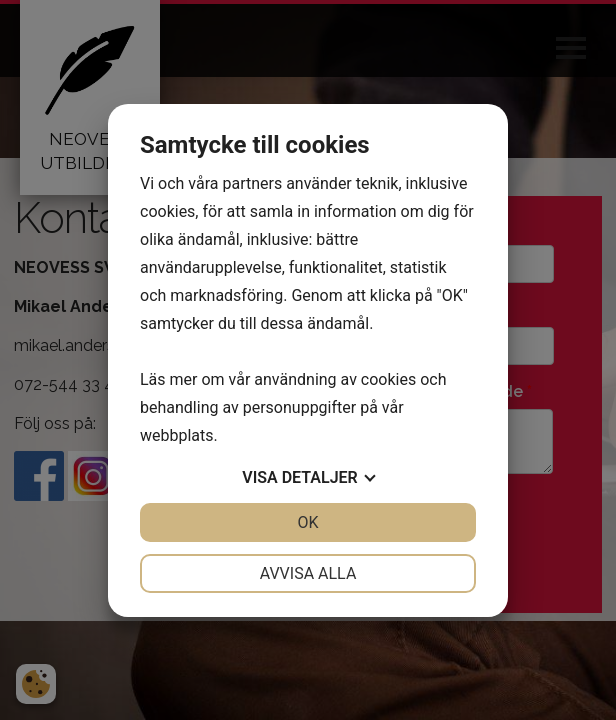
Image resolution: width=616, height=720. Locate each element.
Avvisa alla (308, 573)
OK (307, 522)
